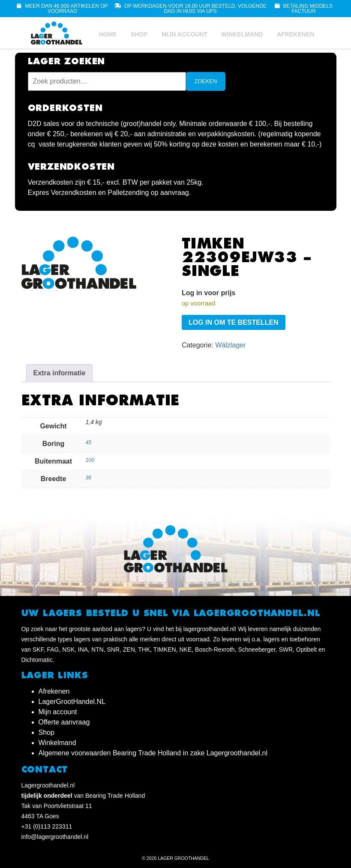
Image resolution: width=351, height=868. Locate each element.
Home (108, 34)
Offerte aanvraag (64, 722)
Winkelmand (242, 34)
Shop (139, 34)
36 (89, 478)
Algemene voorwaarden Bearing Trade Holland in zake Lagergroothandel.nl (153, 753)
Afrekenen (295, 34)
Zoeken (206, 81)
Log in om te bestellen (234, 322)
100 (90, 460)
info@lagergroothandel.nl (55, 837)
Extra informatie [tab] (60, 373)
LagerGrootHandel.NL (72, 702)
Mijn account (184, 34)
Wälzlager (230, 345)
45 (89, 443)
